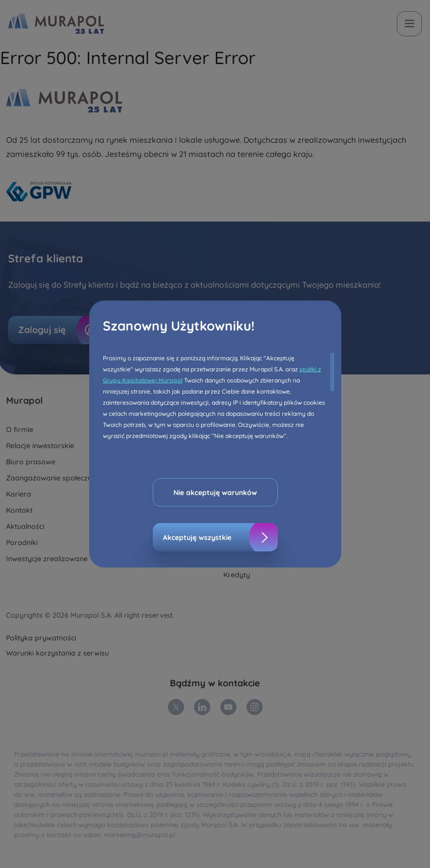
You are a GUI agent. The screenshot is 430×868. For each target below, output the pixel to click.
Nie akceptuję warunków (215, 493)
